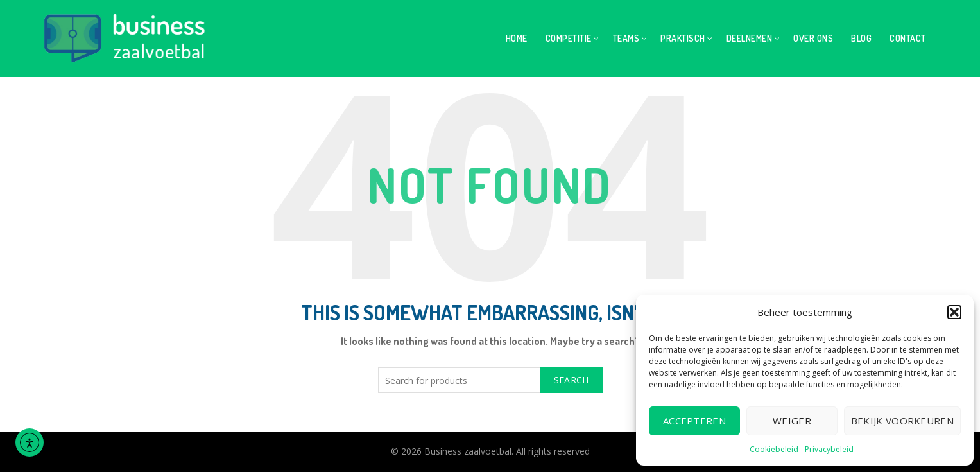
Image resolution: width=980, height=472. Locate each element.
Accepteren (694, 421)
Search (572, 380)
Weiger (792, 421)
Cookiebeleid (774, 449)
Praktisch (683, 38)
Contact (908, 38)
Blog (861, 38)
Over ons (813, 38)
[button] (954, 312)
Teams (626, 38)
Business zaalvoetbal (468, 451)
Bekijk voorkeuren (902, 421)
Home (517, 38)
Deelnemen (750, 38)
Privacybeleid (829, 449)
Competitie (569, 38)
